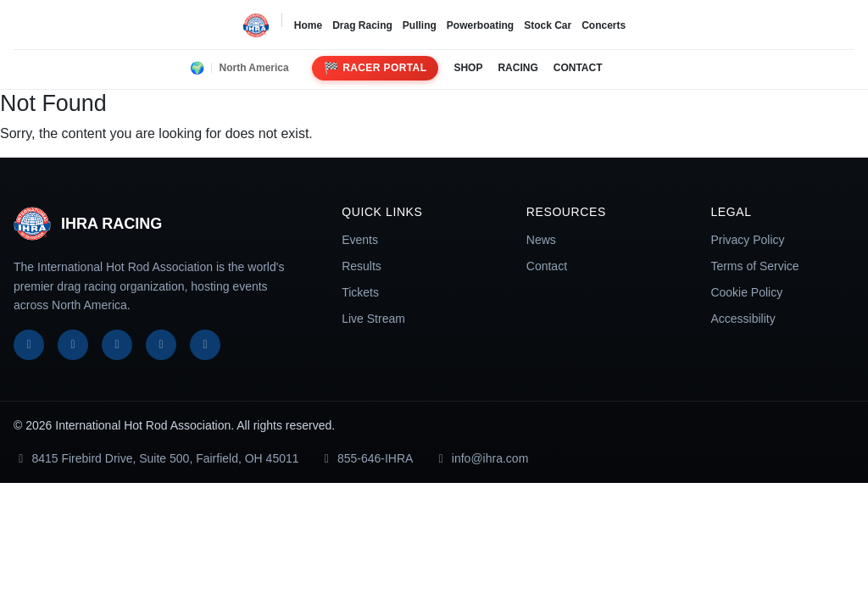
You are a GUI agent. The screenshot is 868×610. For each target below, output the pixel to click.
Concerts (604, 25)
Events (360, 240)
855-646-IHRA (367, 458)
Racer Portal (376, 68)
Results (362, 266)
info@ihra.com (481, 458)
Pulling (420, 25)
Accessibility (743, 319)
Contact (547, 266)
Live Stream (373, 319)
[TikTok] (205, 345)
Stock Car (548, 25)
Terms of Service (754, 266)
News (541, 240)
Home (308, 25)
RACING (517, 68)
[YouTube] (161, 345)
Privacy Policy (747, 240)
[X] (73, 345)
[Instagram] (117, 345)
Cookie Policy (746, 292)
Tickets (360, 292)
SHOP (468, 68)
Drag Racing (362, 25)
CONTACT (578, 68)
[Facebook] (29, 345)
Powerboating (480, 25)
